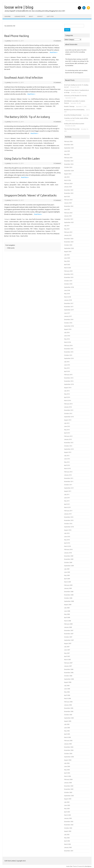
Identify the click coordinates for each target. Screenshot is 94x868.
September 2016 (69, 326)
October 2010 (68, 524)
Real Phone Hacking (17, 36)
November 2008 (69, 595)
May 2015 (67, 368)
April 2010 (67, 543)
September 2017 (69, 310)
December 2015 (69, 349)
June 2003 (67, 805)
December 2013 (69, 410)
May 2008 (67, 614)
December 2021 (69, 219)
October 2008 (68, 598)
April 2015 (67, 371)
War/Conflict (24, 236)
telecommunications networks (43, 67)
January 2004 (68, 783)
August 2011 (68, 491)
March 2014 (68, 400)
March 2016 (68, 342)
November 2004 (69, 750)
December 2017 (69, 303)
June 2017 (67, 313)
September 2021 (69, 222)
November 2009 (69, 559)
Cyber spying (39, 222)
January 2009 (68, 588)
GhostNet (23, 224)
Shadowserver (55, 148)
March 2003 (68, 815)
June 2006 (67, 689)
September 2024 (69, 171)
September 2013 (69, 417)
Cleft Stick (50, 16)
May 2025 (67, 154)
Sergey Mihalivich (45, 148)
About (31, 16)
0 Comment (57, 41)
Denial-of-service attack (20, 143)
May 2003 (67, 809)
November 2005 (69, 711)
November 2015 (69, 352)
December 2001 (69, 851)
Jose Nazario (29, 145)
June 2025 (67, 151)
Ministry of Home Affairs (16, 226)
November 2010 (69, 520)
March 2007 (68, 660)
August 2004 (68, 760)
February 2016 (68, 345)
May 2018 (67, 294)
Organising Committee (23, 229)
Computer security (27, 101)
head (29, 224)
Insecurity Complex (18, 145)
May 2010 (67, 540)
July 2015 (67, 362)
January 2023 (68, 203)
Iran (27, 62)
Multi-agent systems (16, 148)
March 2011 (68, 507)
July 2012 (67, 456)
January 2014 (68, 407)
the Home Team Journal (29, 234)
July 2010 (67, 533)
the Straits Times (14, 236)
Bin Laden (41, 182)
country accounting (49, 101)
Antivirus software (54, 99)
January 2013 (68, 439)
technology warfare (28, 67)
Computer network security (34, 141)
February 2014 (68, 404)
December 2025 (69, 145)
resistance (44, 64)
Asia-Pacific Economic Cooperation (39, 219)
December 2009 (69, 556)
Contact (40, 16)
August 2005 (68, 721)
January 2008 (68, 627)
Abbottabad (23, 182)
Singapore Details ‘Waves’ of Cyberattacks (30, 195)
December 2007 (69, 630)
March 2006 (68, 698)
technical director (30, 109)
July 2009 (67, 569)
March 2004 (68, 776)
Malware (19, 99)
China (19, 101)
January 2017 (68, 316)
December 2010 (69, 517)
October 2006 (68, 676)
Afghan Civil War (32, 182)
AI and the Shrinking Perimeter (73, 115)
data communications (26, 60)
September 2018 (69, 287)
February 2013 (68, 436)
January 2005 (68, 744)
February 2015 (68, 375)
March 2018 (68, 297)
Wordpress (88, 866)
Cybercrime (47, 222)
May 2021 (67, 229)
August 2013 (68, 420)
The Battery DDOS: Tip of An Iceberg (27, 117)
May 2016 (67, 339)
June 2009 (67, 572)
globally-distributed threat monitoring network (29, 104)
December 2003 (69, 786)
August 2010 (68, 530)
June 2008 (67, 611)
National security (29, 226)
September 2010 (69, 527)
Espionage (17, 224)
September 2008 (69, 601)
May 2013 (67, 430)
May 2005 (67, 731)
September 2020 (69, 248)
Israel (30, 62)
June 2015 (67, 365)
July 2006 (67, 686)
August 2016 (68, 329)
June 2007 (67, 650)
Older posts (10, 248)
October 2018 (68, 284)
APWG (6, 101)
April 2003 (67, 812)
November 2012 (69, 443)
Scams (19, 138)
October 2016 (68, 323)
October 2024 (68, 167)
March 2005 (68, 737)
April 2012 (67, 465)
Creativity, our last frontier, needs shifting (76, 118)
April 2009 (67, 579)
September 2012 (69, 449)
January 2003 (68, 818)
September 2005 (69, 718)
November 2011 (69, 481)
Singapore (42, 229)
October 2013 (68, 413)
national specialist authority (42, 226)
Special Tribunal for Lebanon (13, 67)
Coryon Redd (8, 143)
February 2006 (68, 702)
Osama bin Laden (35, 185)
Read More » (54, 52)
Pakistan (43, 185)
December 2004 (69, 747)
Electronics (37, 60)
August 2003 (68, 799)
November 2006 (69, 673)
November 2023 (69, 193)
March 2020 (68, 268)
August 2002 (68, 831)
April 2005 (67, 734)
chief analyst (13, 101)
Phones (19, 57)
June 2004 (67, 766)
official (53, 226)
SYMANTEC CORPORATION (13, 234)
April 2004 (67, 773)
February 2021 (68, 232)
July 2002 (67, 835)
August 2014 (68, 388)
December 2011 (69, 478)
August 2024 (68, 174)
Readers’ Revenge (69, 106)
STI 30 (53, 231)
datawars (13, 57)
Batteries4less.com (48, 138)
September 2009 (69, 566)
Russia (37, 148)
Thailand (39, 109)
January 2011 (68, 514)
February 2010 (68, 549)
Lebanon (36, 62)
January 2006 (68, 705)
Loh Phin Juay (49, 224)
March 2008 (68, 621)
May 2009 (67, 575)
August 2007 (68, 643)
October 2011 (68, 485)
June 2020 (67, 258)
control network (14, 222)
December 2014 (69, 378)
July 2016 (67, 332)
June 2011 (67, 498)
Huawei (23, 62)
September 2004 (69, 757)
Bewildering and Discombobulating (74, 110)
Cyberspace (55, 222)
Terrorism (11, 187)
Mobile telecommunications (12, 64)
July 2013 (67, 423)
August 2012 (68, 452)
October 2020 (68, 245)
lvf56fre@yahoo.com (40, 145)
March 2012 (68, 468)
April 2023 (67, 196)
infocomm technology (37, 224)
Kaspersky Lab (20, 106)
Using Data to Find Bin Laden (22, 159)
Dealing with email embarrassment (74, 124)
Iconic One (69, 866)
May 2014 (67, 394)
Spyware (48, 231)
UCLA (38, 187)
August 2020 (68, 251)
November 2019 (69, 277)
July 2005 (67, 724)
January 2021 (68, 235)
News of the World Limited (29, 64)
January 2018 (68, 300)
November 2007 (69, 634)
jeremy (9, 41)
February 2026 (68, 141)
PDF (39, 64)
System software (19, 109)
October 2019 (68, 281)
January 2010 (68, 553)
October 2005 (68, 715)
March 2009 (68, 582)
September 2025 (69, 148)
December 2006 (69, 669)
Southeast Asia (9, 109)
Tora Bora (33, 187)
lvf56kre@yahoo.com (53, 145)
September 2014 (69, 384)
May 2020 (67, 261)
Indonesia (46, 104)
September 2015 (69, 358)
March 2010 (68, 546)
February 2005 (68, 741)
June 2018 (67, 290)
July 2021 (67, 226)
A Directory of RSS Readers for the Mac (75, 96)
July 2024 (67, 177)
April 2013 (67, 433)
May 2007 (67, 653)
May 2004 (67, 770)
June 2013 (67, 426)
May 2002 (67, 838)
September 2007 (69, 640)
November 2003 (69, 789)
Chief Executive (21, 141)
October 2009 (68, 562)
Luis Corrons (29, 106)
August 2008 (68, 605)
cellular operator (46, 57)
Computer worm (38, 101)
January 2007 (68, 666)
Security (24, 57)
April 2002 (67, 841)
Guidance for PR (20, 16)
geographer (13, 185)
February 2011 (68, 511)
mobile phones (52, 62)
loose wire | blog (19, 7)
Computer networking (49, 141)
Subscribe (8, 16)
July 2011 (67, 494)
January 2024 (68, 187)
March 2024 (68, 180)
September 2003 (69, 796)
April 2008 (67, 617)
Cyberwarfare (15, 60)
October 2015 (68, 355)
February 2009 (68, 585)
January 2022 (68, 216)
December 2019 (69, 274)
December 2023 (69, 190)
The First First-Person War (72, 129)
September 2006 (69, 679)
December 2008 (69, 592)
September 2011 (69, 488)
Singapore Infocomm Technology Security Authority (20, 231)
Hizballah (17, 62)
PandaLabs (49, 106)
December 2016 (69, 319)
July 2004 (67, 763)
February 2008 (68, 624)
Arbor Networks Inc (36, 138)
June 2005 (67, 728)
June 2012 (67, 459)
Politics (36, 229)
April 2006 (67, 695)
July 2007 (67, 647)
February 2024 (68, 183)
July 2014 (67, 391)
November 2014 (69, 381)
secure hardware (53, 64)
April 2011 (67, 504)
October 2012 (68, 446)
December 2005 (69, 708)
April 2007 (67, 656)
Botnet (13, 141)
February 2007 (68, 663)
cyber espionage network (27, 222)
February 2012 (68, 472)
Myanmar (42, 106)
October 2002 (68, 828)
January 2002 (68, 847)
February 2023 (68, 200)
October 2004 (68, 754)
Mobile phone (43, 62)
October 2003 (68, 792)
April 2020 (67, 264)
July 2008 (67, 608)
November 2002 (69, 825)
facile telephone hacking (48, 60)
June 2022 (67, 209)
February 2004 (68, 779)
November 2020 (69, 242)
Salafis (52, 185)
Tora (27, 187)
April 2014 (67, 397)
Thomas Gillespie (20, 187)
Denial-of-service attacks (35, 143)
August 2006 (68, 682)
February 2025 (68, 158)
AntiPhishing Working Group (40, 99)
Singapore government (53, 229)
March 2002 (68, 844)
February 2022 (68, 213)
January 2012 (68, 475)
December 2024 (69, 161)
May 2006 (67, 692)
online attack (27, 148)
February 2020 (68, 271)
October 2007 (68, 637)
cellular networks (35, 57)
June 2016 (67, 336)
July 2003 (67, 802)
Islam (19, 185)
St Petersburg (9, 150)
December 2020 (69, 239)
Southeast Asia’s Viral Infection (24, 78)
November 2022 (69, 206)
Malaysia (7, 148)
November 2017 (69, 307)
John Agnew (25, 185)
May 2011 (67, 501)
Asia (27, 219)
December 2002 (69, 822)
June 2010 (67, 537)
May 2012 (67, 462)
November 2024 (69, 164)
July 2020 (67, 255)
